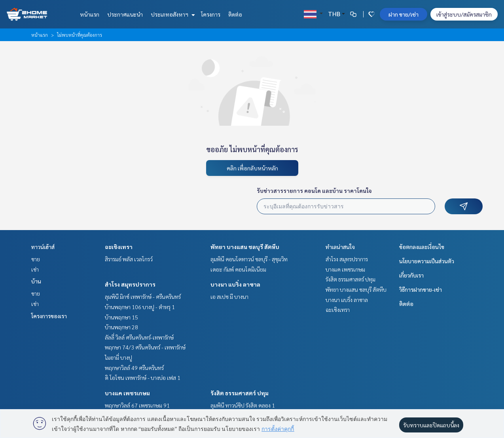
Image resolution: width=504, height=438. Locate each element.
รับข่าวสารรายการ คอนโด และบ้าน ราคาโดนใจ (314, 191)
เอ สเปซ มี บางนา (229, 296)
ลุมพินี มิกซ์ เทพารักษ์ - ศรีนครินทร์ (143, 296)
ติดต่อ (235, 14)
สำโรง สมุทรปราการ (130, 284)
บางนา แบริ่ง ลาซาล (235, 284)
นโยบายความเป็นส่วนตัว (427, 261)
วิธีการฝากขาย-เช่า (421, 289)
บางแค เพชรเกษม (127, 393)
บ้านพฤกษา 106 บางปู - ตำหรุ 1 (140, 307)
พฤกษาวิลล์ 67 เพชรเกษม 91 (137, 405)
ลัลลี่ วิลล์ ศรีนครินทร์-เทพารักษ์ (139, 337)
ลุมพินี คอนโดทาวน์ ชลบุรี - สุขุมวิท (249, 259)
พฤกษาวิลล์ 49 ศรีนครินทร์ (134, 368)
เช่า (35, 269)
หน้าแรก (90, 14)
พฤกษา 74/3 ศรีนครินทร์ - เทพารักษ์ (145, 347)
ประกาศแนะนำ (125, 14)
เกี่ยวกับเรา (411, 275)
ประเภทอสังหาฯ (172, 14)
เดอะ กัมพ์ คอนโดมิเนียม (238, 269)
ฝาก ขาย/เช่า (404, 14)
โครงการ (211, 14)
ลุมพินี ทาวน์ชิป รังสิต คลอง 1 (243, 405)
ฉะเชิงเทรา (119, 247)
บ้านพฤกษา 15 (121, 317)
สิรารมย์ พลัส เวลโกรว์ (129, 259)
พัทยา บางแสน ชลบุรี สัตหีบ (245, 247)
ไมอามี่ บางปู (118, 357)
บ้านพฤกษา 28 (121, 327)
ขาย (36, 259)
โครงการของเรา (49, 316)
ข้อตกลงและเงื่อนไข (422, 247)
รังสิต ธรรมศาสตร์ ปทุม (240, 393)
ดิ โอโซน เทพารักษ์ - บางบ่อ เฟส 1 (143, 378)
